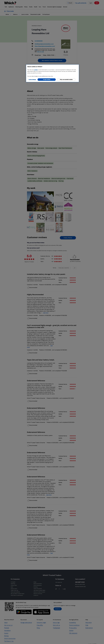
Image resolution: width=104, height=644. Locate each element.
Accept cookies (47, 80)
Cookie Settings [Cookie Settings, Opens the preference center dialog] (32, 80)
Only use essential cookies (66, 80)
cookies (36, 70)
